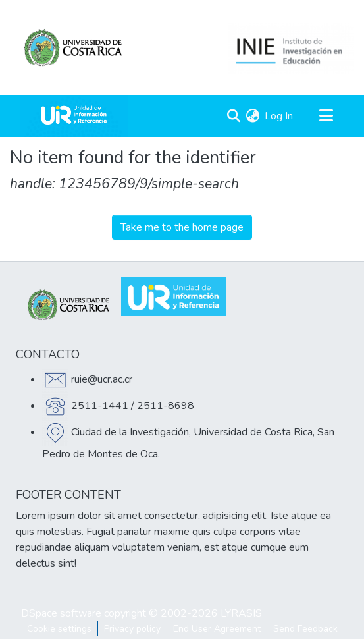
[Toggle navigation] (326, 116)
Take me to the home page (182, 227)
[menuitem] (252, 116)
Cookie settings (59, 629)
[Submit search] (233, 116)
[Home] (74, 116)
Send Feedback (305, 629)
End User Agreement (217, 629)
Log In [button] (279, 116)
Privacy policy (132, 629)
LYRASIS (241, 613)
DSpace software (61, 613)
